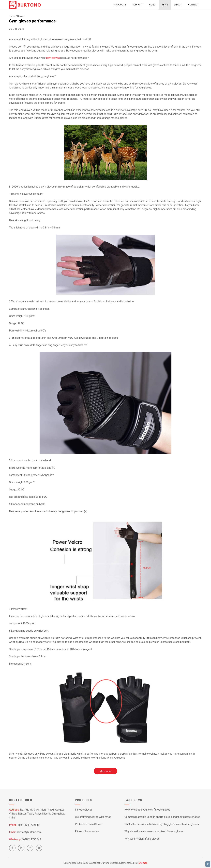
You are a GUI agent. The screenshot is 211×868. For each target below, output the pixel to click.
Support (138, 5)
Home (12, 16)
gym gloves (53, 58)
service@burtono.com (29, 832)
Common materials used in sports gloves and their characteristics (162, 817)
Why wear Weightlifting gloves (142, 839)
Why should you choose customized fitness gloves (154, 831)
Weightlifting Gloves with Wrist (93, 817)
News (165, 5)
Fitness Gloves (84, 810)
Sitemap (143, 863)
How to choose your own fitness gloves (147, 810)
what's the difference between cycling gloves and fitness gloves (162, 824)
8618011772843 (31, 839)
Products (120, 5)
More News (106, 771)
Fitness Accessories (87, 831)
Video (152, 5)
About (178, 5)
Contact (194, 5)
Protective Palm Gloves (89, 824)
